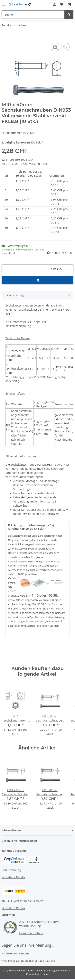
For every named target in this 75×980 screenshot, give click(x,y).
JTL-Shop (44, 974)
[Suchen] (33, 15)
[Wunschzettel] (62, 4)
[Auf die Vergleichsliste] (55, 47)
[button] (54, 4)
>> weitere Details (13, 877)
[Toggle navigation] (4, 2)
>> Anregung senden (15, 953)
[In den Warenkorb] (5, 37)
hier (56, 626)
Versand (35, 164)
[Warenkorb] (70, 4)
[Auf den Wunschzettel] (65, 47)
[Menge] (29, 269)
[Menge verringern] (6, 269)
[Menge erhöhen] (69, 269)
